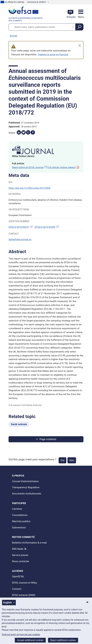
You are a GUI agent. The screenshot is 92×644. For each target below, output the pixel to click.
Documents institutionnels (27, 494)
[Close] (80, 45)
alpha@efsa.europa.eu (20, 239)
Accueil (13, 36)
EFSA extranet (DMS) (24, 595)
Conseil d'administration (25, 481)
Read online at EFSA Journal (30, 167)
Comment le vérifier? (37, 2)
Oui (62, 460)
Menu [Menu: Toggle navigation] (81, 17)
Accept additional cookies (30, 640)
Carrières (17, 509)
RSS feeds (18, 549)
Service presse (20, 555)
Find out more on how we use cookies (21, 635)
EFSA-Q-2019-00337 (21, 227)
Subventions (19, 527)
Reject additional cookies (63, 640)
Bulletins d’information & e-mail (29, 543)
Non (72, 460)
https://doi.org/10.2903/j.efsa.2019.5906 (29, 188)
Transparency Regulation (26, 487)
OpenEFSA (18, 576)
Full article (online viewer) (63, 167)
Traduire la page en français (53, 54)
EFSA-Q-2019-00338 (47, 227)
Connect (17, 589)
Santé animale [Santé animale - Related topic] (19, 424)
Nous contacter (21, 561)
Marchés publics (21, 521)
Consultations (20, 515)
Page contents (46, 439)
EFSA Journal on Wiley (25, 583)
